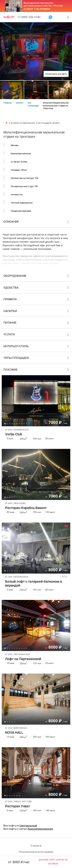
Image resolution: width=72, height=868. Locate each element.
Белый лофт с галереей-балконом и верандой (34, 584)
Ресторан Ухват (18, 806)
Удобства (36, 288)
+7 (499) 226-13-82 (29, 17)
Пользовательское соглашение (36, 852)
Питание (36, 323)
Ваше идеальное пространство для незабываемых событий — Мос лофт (43, 4)
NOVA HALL (14, 733)
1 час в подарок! (42, 9)
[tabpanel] (36, 401)
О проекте (36, 846)
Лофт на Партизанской (23, 659)
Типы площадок (36, 359)
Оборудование (36, 277)
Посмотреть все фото (56, 74)
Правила (36, 300)
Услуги (36, 335)
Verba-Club (14, 434)
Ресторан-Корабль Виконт (26, 508)
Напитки (36, 312)
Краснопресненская (40, 829)
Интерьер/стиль (36, 347)
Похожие (36, 370)
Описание (36, 222)
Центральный (28, 826)
